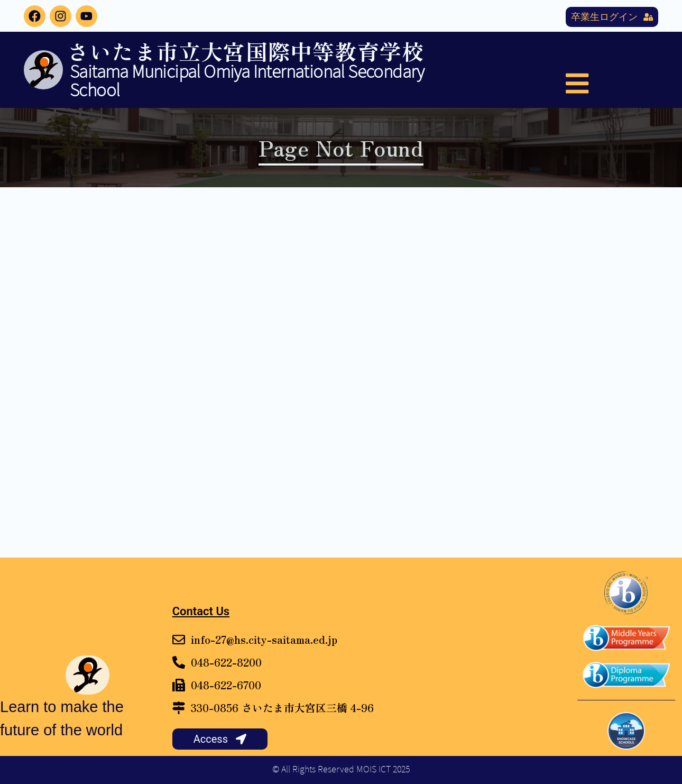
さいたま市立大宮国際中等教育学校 (246, 51)
